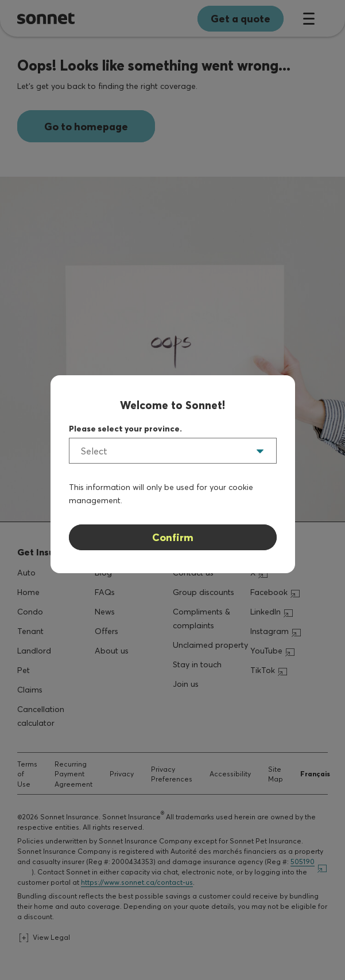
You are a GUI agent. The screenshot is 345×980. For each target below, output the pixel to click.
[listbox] (173, 451)
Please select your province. (125, 429)
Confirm (173, 537)
